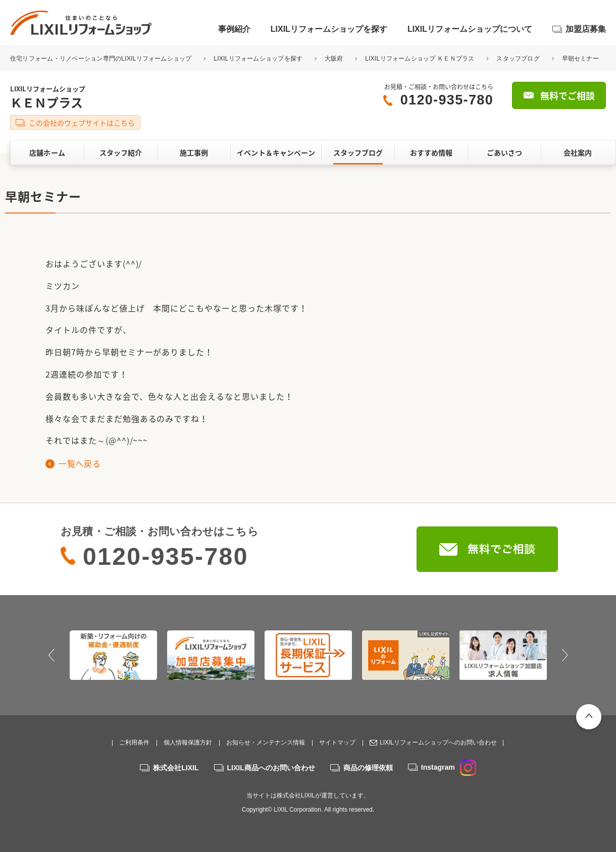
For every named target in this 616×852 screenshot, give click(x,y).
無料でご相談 (568, 96)
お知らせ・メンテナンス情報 (266, 742)
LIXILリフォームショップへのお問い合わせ (438, 742)
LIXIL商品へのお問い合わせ (271, 768)
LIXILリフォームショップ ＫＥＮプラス (420, 59)
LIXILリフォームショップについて (470, 29)
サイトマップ (337, 742)
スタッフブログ (518, 59)
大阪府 (334, 59)
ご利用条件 (134, 742)
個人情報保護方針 (188, 742)
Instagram (449, 767)
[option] (113, 655)
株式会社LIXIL (176, 768)
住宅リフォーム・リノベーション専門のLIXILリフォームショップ (102, 59)
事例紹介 (234, 29)
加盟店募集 (586, 29)
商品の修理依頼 (368, 768)
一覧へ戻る (80, 463)
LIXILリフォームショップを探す (329, 29)
